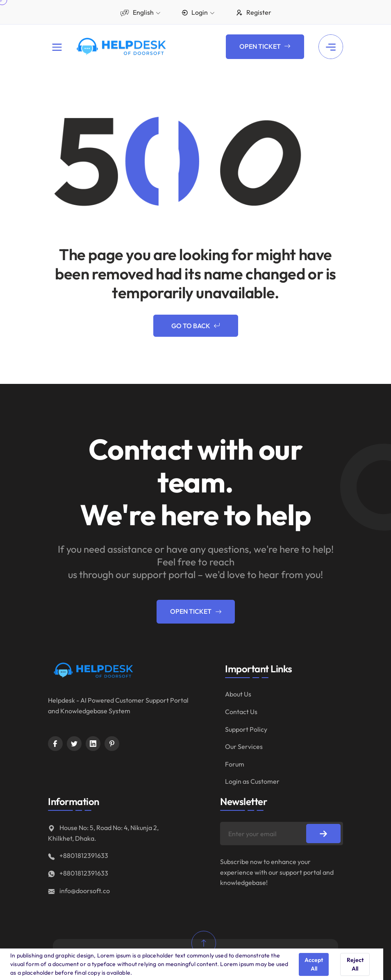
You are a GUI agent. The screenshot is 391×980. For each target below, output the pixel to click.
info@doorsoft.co (79, 891)
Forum (235, 764)
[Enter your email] (282, 834)
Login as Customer (252, 781)
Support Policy (246, 729)
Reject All (355, 964)
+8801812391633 (78, 855)
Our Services (244, 746)
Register (253, 12)
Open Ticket (265, 47)
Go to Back (196, 326)
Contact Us (241, 712)
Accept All (314, 964)
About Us (238, 694)
